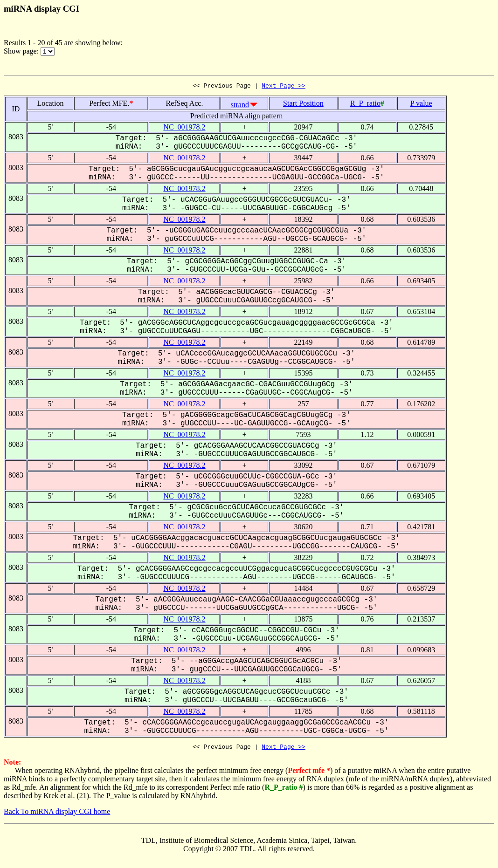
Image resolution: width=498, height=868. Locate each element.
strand (240, 106)
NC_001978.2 (184, 128)
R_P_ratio (365, 105)
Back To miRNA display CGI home (57, 814)
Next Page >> (284, 87)
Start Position (303, 105)
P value (421, 105)
